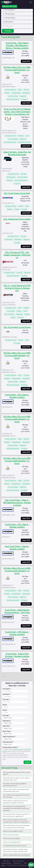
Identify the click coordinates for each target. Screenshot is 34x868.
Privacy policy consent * (10, 747)
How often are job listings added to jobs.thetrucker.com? (15, 785)
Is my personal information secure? (15, 846)
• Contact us (17, 863)
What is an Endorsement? (12, 842)
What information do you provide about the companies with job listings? (16, 827)
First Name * (7, 689)
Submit (27, 762)
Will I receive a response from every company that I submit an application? (16, 821)
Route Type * (7, 731)
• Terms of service (18, 861)
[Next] (3, 677)
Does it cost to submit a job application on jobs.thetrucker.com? (16, 790)
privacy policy (18, 749)
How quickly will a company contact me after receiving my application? (16, 815)
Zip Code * (6, 700)
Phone (5, 705)
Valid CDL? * (7, 726)
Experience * (7, 721)
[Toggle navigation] (31, 2)
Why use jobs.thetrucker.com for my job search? (16, 773)
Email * (5, 710)
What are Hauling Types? (12, 838)
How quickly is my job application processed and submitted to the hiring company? (16, 808)
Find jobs (8, 31)
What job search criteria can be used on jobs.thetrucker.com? (16, 779)
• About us (6, 861)
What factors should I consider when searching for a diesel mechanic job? (15, 850)
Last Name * (7, 694)
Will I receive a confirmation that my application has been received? (15, 802)
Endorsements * (8, 742)
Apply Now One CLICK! (9, 6)
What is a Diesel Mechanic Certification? (17, 855)
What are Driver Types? (11, 835)
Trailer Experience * (9, 737)
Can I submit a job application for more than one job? (16, 796)
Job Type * (6, 715)
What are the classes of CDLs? (13, 831)
